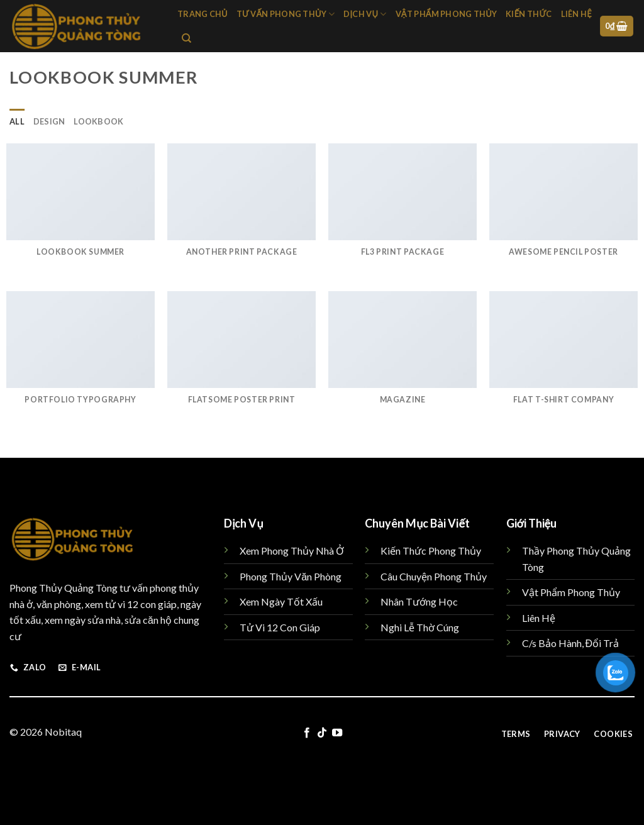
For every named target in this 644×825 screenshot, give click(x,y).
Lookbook (98, 121)
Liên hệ (576, 14)
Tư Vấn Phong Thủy (286, 14)
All (17, 121)
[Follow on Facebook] (306, 733)
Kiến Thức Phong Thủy (431, 551)
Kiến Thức (529, 14)
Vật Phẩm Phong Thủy (447, 14)
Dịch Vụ (365, 14)
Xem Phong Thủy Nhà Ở (292, 551)
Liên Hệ (539, 618)
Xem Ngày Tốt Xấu (281, 601)
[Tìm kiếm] (186, 38)
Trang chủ (203, 14)
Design (49, 121)
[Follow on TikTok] (322, 733)
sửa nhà (104, 620)
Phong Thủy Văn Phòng (291, 576)
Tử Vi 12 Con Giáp (280, 627)
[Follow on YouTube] (337, 733)
